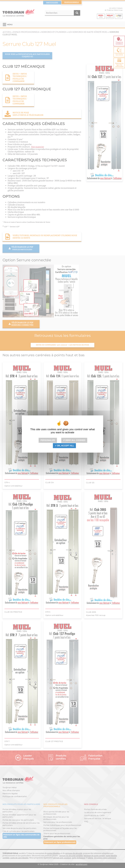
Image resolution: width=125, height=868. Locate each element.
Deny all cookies (74, 440)
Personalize (48, 440)
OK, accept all (64, 446)
